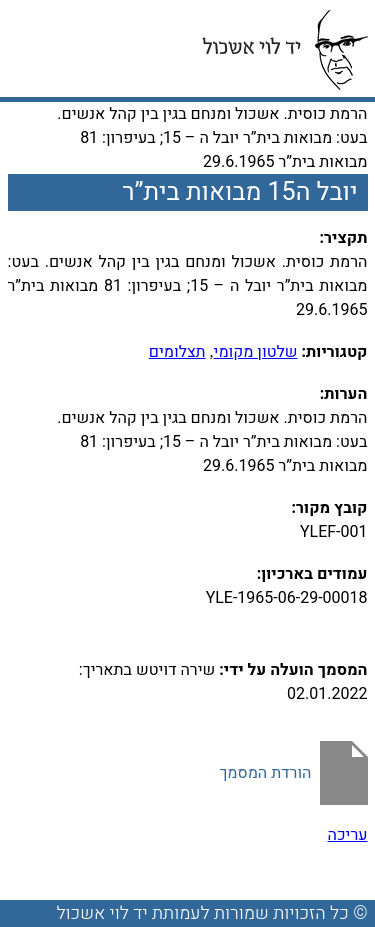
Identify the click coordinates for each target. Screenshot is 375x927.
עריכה (348, 835)
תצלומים (177, 352)
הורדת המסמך (265, 773)
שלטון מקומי (256, 352)
